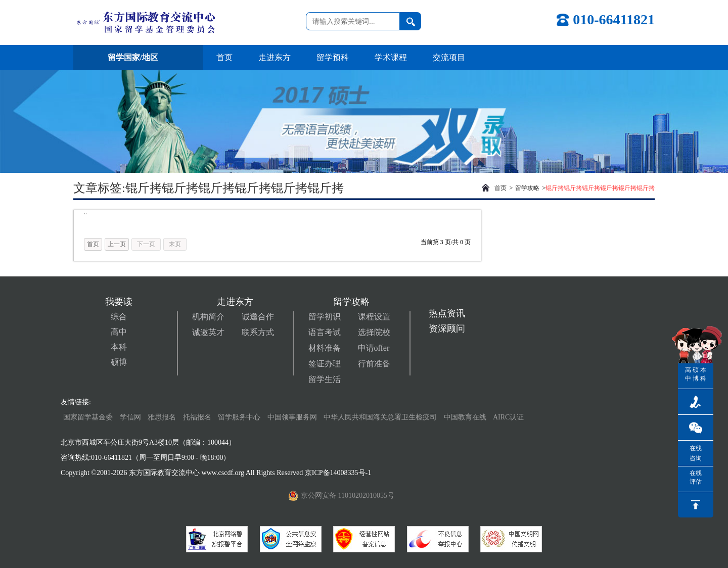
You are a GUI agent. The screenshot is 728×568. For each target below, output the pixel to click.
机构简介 (208, 317)
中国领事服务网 (292, 417)
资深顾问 (447, 328)
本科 (119, 347)
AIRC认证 (508, 417)
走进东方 (275, 57)
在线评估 (696, 477)
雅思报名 (162, 417)
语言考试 (325, 332)
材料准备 (325, 348)
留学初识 (325, 317)
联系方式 (258, 332)
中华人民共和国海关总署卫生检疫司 (380, 417)
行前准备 (374, 364)
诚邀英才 (208, 332)
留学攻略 (527, 188)
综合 (119, 317)
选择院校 (374, 332)
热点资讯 (447, 313)
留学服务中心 (239, 417)
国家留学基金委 (88, 417)
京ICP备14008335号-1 (339, 473)
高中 (119, 332)
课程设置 (374, 317)
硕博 (119, 362)
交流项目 (449, 57)
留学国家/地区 (138, 57)
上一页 (117, 244)
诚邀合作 (258, 317)
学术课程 (391, 57)
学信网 (130, 417)
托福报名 (197, 417)
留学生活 (325, 379)
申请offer (374, 348)
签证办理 (325, 364)
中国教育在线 (466, 417)
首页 (224, 57)
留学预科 (333, 57)
